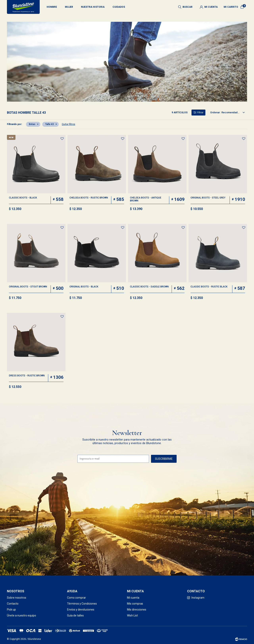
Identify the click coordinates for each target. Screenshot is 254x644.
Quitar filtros (68, 124)
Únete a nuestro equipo (22, 615)
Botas (32, 124)
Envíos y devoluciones (81, 610)
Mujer (69, 7)
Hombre (52, 7)
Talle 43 (50, 124)
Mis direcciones (137, 610)
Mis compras (135, 604)
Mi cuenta (133, 598)
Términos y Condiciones (82, 604)
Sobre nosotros (17, 598)
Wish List (132, 615)
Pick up (11, 610)
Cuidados (119, 7)
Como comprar (76, 598)
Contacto (13, 604)
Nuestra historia (93, 7)
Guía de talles (75, 615)
